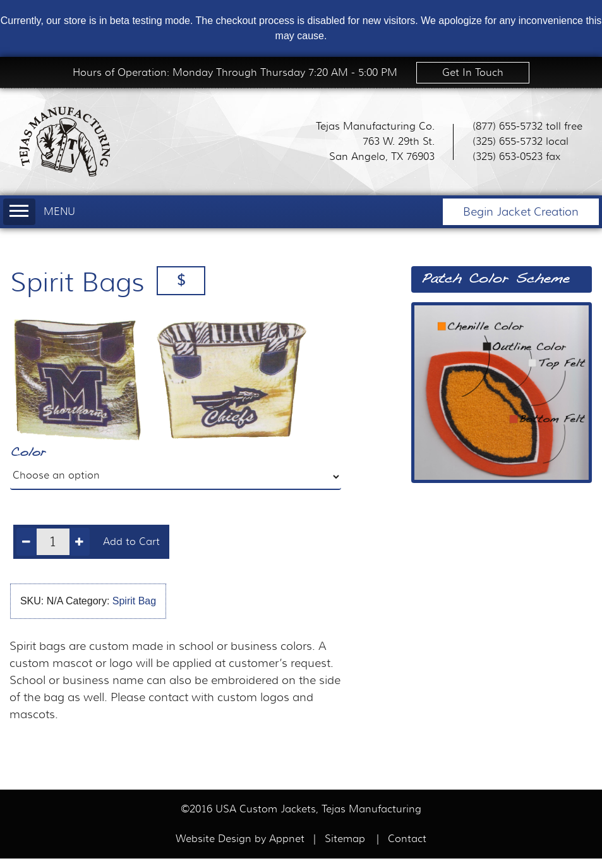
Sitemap (345, 839)
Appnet (288, 839)
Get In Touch (473, 73)
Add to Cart (131, 542)
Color (28, 453)
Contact (407, 839)
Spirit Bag (134, 601)
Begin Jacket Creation (521, 212)
